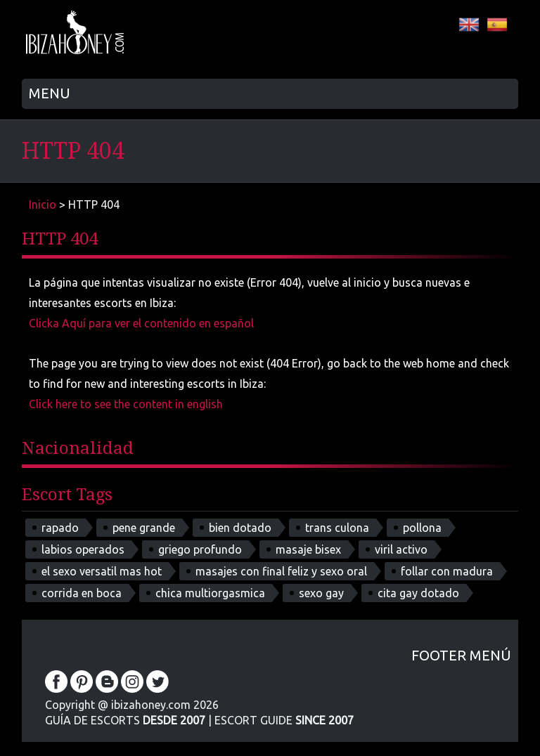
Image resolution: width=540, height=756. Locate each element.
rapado (60, 528)
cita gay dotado (418, 593)
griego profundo (200, 549)
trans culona (337, 528)
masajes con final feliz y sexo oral (281, 571)
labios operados (83, 549)
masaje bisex (308, 549)
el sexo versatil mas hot (102, 571)
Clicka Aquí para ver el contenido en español (141, 323)
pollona (422, 528)
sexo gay (321, 593)
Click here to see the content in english (126, 404)
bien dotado (240, 528)
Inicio (43, 204)
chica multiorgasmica (210, 593)
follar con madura (447, 571)
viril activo (401, 549)
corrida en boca (82, 593)
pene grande (144, 528)
